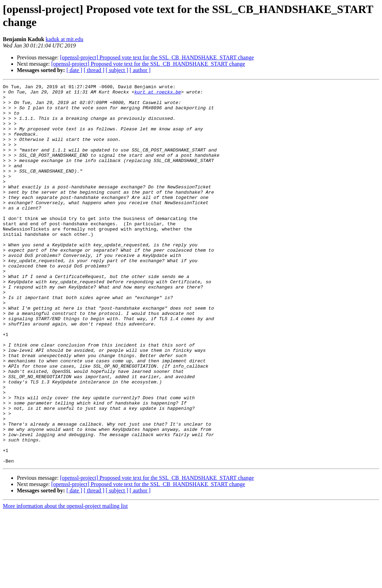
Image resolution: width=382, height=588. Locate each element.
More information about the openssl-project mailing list (65, 582)
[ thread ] (94, 70)
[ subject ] (117, 70)
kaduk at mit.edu (64, 39)
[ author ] (140, 70)
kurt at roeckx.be (158, 94)
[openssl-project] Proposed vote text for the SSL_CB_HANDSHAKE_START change (157, 57)
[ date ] (74, 70)
